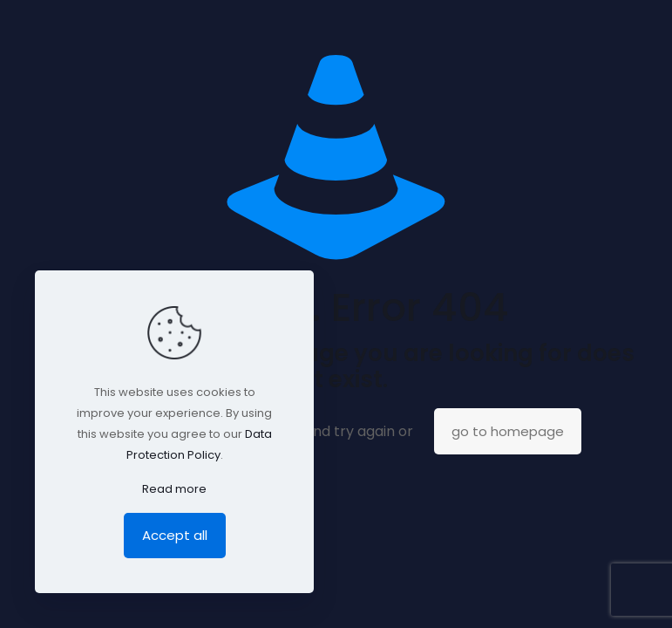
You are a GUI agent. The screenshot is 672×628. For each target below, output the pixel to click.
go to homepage (508, 431)
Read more (174, 489)
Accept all (175, 535)
